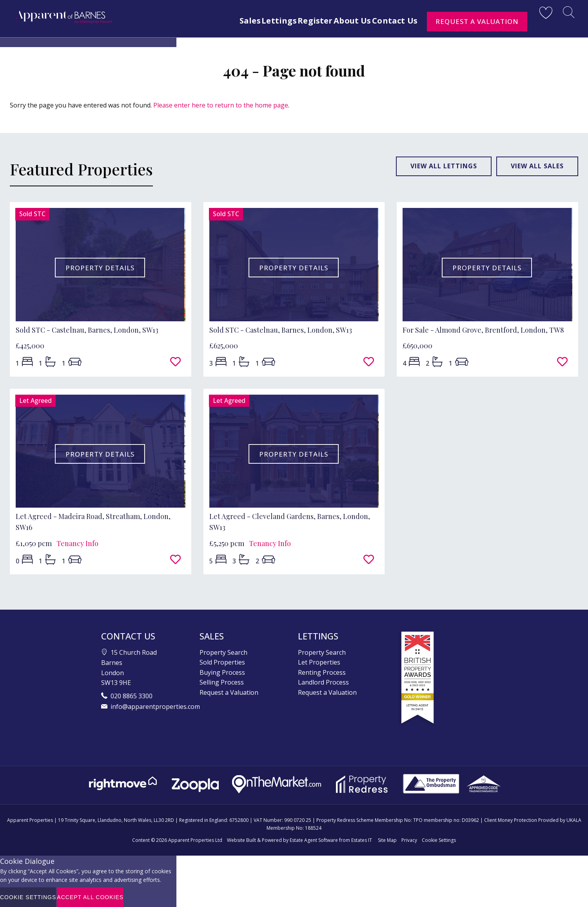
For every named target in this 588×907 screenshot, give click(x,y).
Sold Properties (222, 662)
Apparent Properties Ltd (195, 840)
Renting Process (322, 672)
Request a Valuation (477, 21)
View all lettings (444, 166)
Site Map (387, 840)
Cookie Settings (439, 840)
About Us (343, 21)
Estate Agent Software (314, 840)
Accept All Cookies (90, 897)
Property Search (223, 652)
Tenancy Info (77, 543)
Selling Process (222, 682)
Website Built (241, 840)
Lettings (255, 21)
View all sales (537, 166)
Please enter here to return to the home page (221, 105)
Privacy (409, 840)
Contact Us (393, 21)
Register (298, 21)
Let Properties (319, 662)
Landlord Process (323, 682)
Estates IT (362, 840)
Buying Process (222, 672)
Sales (219, 21)
